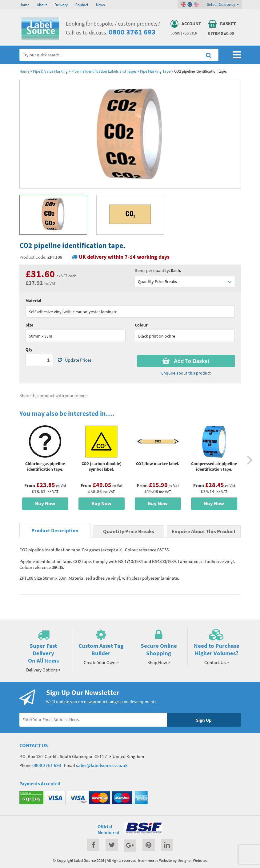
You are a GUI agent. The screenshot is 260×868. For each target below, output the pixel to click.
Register (190, 33)
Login (175, 33)
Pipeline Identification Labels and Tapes (104, 71)
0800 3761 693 (132, 32)
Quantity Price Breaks (185, 282)
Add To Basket (186, 361)
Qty (29, 349)
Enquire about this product (186, 373)
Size (29, 325)
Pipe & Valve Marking (50, 71)
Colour (141, 325)
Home (24, 5)
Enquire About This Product (204, 531)
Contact (82, 5)
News (100, 5)
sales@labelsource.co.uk (102, 765)
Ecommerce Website (155, 860)
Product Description (55, 531)
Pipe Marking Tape (155, 71)
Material (33, 301)
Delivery (61, 5)
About (42, 5)
